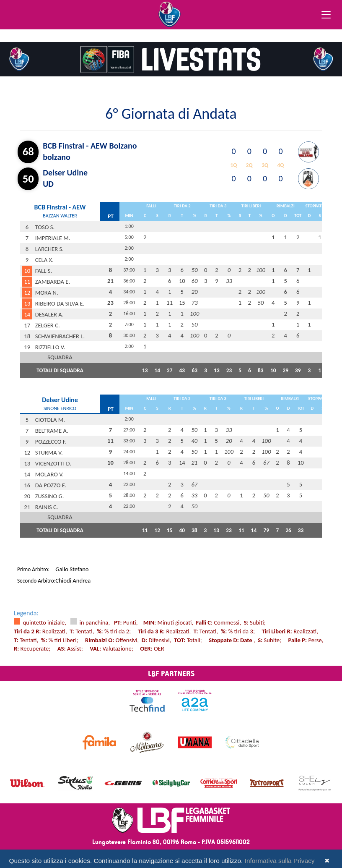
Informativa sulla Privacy (280, 861)
